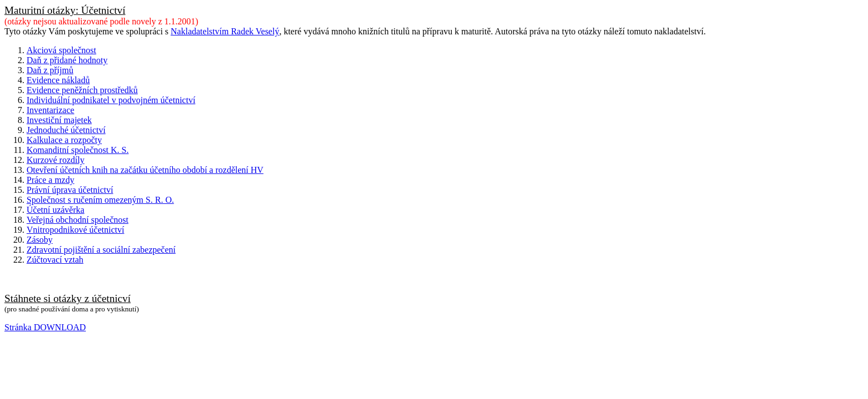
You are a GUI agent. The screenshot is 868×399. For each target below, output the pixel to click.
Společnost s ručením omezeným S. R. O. (100, 200)
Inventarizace (50, 110)
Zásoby (40, 240)
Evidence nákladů (58, 80)
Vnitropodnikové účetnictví (75, 230)
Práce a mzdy (50, 180)
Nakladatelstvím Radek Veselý (225, 31)
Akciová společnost (61, 50)
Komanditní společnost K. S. (77, 150)
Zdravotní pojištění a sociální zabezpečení (101, 250)
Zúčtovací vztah (55, 260)
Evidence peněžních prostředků (82, 90)
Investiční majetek (59, 120)
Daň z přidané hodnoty (67, 60)
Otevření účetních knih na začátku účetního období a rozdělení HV (145, 170)
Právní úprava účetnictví (70, 190)
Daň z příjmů (50, 70)
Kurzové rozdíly (55, 160)
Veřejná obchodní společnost (77, 220)
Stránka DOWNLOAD (45, 327)
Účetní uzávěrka (55, 210)
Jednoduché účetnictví (66, 130)
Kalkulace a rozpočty (64, 140)
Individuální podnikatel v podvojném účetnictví (111, 100)
